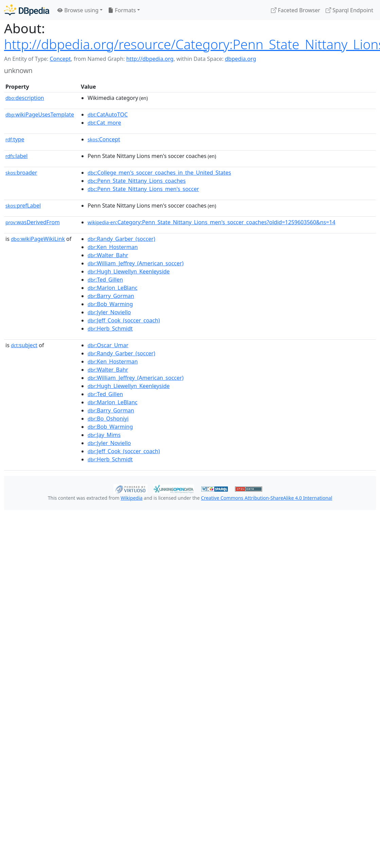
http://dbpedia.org (150, 59)
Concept (60, 59)
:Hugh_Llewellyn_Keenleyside (129, 271)
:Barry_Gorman (111, 296)
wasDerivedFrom (33, 222)
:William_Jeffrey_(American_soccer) (135, 263)
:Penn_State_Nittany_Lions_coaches (137, 181)
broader (21, 173)
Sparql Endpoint (349, 10)
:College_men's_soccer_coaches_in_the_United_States (159, 173)
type (15, 139)
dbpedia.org (240, 59)
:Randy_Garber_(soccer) (121, 239)
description (25, 98)
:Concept (104, 139)
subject (24, 345)
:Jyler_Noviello (109, 312)
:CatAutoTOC (108, 114)
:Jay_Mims (104, 435)
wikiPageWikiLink (38, 239)
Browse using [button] (78, 10)
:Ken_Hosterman (113, 247)
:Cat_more (104, 123)
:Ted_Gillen (105, 280)
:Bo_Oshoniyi (108, 419)
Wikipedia (131, 498)
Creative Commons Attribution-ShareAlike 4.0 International (267, 498)
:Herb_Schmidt (110, 329)
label (17, 156)
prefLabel (23, 206)
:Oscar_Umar (108, 345)
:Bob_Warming (110, 304)
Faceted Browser (296, 10)
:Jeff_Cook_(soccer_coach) (124, 320)
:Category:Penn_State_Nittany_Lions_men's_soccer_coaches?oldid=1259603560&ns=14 (212, 222)
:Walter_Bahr (108, 255)
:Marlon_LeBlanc (113, 288)
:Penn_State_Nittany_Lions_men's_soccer (143, 189)
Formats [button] (122, 10)
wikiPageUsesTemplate (40, 114)
